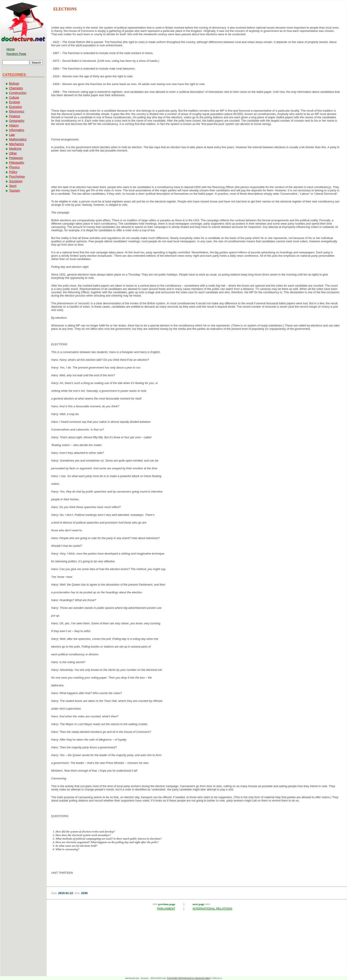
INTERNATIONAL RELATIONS (213, 909)
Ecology (15, 102)
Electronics (17, 111)
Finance (15, 116)
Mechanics (16, 144)
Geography (17, 121)
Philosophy (17, 163)
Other (13, 153)
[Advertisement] (197, 170)
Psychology (17, 177)
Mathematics (18, 139)
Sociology (16, 181)
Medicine (15, 149)
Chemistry (16, 88)
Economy (15, 107)
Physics (14, 167)
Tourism (14, 190)
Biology (14, 83)
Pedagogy (16, 158)
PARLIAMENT (166, 909)
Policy (13, 172)
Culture (14, 97)
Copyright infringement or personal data (188, 978)
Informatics (17, 130)
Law (12, 135)
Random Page (16, 54)
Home (11, 49)
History (14, 125)
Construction (18, 93)
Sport (13, 186)
